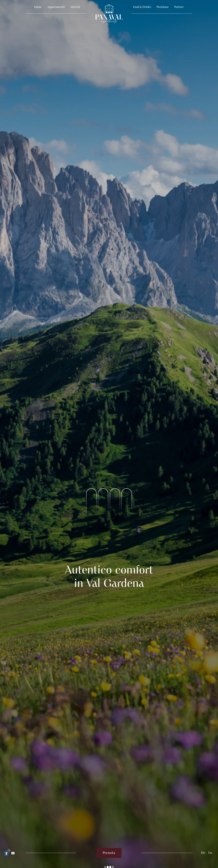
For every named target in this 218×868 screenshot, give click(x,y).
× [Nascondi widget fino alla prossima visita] (9, 850)
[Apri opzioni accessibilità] (6, 853)
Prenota (109, 853)
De (203, 853)
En (210, 853)
